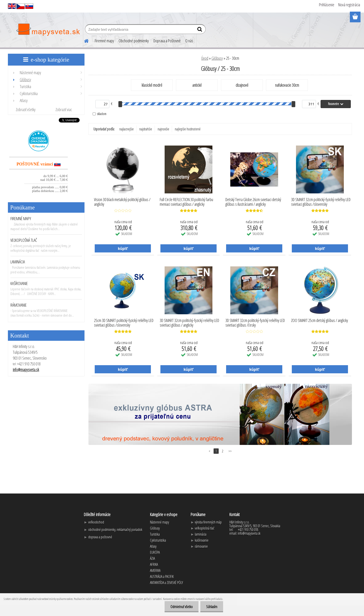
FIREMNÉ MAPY (21, 219)
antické (197, 85)
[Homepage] (84, 40)
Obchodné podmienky (134, 41)
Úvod (205, 58)
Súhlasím (212, 607)
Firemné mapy (104, 41)
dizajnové (242, 85)
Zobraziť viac (64, 109)
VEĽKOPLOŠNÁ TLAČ (24, 240)
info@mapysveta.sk (26, 370)
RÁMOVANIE (19, 305)
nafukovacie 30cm (287, 85)
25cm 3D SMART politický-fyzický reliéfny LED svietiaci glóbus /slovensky (124, 323)
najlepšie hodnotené (188, 129)
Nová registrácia (349, 5)
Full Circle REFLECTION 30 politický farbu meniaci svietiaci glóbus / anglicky (186, 202)
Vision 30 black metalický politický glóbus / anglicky (122, 202)
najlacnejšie (127, 129)
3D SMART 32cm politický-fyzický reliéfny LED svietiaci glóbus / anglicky (189, 323)
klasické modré (152, 85)
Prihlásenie (327, 5)
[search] (200, 30)
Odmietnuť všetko (182, 607)
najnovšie (163, 129)
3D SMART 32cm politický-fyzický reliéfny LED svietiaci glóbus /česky (255, 323)
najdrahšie (146, 129)
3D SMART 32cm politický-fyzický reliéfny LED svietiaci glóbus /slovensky (321, 202)
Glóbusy (217, 58)
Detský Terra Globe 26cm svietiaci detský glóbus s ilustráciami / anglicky (253, 202)
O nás (189, 41)
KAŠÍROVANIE (19, 283)
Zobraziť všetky (26, 109)
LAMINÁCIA (18, 262)
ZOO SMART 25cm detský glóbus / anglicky (320, 321)
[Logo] (48, 30)
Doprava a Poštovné (167, 41)
